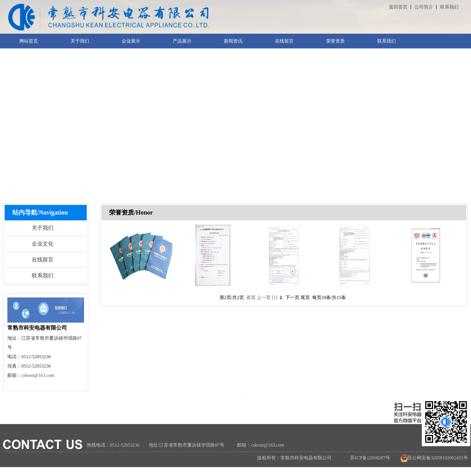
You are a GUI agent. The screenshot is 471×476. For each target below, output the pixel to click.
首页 (251, 297)
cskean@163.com (38, 375)
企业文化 (43, 244)
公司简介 (424, 7)
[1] (275, 297)
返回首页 (398, 7)
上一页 (264, 297)
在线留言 (43, 260)
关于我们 (43, 228)
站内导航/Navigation (40, 212)
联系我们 (449, 7)
